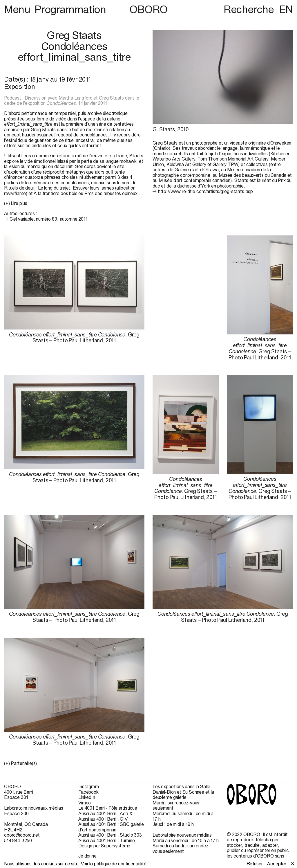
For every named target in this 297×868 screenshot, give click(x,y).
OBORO (148, 9)
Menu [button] (18, 9)
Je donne (87, 856)
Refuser (255, 864)
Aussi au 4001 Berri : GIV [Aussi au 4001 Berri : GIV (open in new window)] (103, 819)
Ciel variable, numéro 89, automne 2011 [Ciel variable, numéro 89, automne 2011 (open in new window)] (49, 219)
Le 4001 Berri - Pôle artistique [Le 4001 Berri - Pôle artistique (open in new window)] (108, 808)
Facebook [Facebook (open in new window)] (88, 792)
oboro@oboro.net (22, 835)
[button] (74, 763)
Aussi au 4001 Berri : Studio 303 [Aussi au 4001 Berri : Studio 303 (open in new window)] (110, 835)
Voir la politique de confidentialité (114, 864)
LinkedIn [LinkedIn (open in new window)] (87, 797)
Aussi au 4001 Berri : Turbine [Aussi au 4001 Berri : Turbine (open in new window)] (106, 840)
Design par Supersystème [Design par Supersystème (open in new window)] (104, 846)
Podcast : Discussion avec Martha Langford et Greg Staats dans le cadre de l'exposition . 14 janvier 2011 (72, 101)
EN (286, 9)
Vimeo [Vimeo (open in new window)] (85, 803)
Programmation (70, 9)
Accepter (277, 864)
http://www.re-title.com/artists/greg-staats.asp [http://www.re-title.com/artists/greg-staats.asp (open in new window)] (205, 191)
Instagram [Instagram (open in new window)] (89, 786)
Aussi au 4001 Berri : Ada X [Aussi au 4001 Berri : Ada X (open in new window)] (105, 813)
